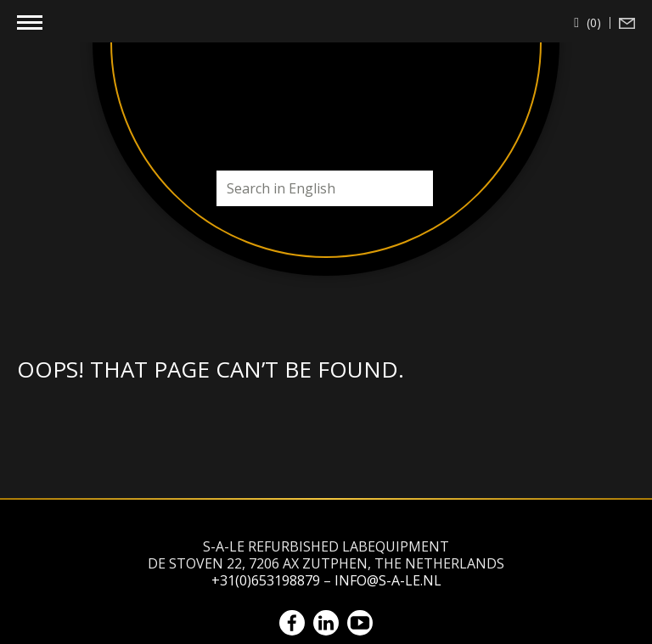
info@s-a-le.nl (388, 580)
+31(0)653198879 (266, 580)
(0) (592, 23)
